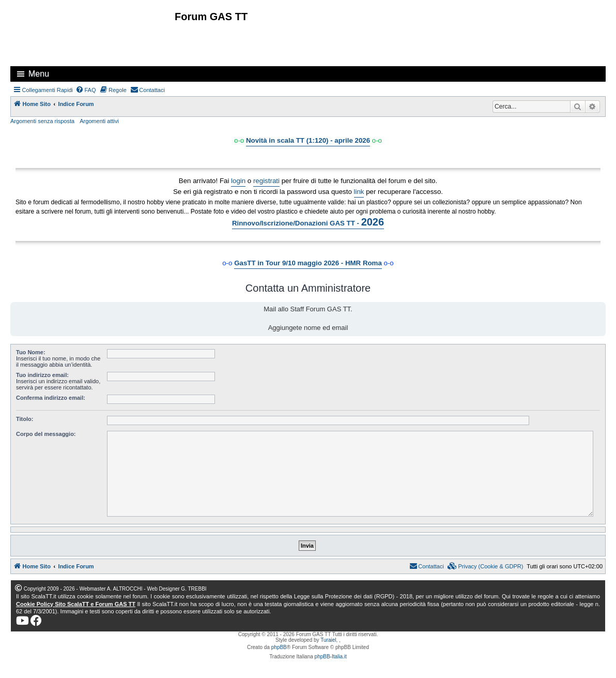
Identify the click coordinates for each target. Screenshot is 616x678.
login (238, 181)
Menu (39, 74)
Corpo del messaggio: (46, 434)
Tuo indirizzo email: (42, 375)
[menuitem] (86, 90)
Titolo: (25, 419)
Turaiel (328, 640)
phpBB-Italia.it (331, 657)
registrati (266, 181)
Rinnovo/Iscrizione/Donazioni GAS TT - (308, 222)
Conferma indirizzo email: (51, 398)
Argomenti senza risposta (42, 121)
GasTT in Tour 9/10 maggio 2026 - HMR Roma (308, 263)
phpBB (279, 647)
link (359, 192)
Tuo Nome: (31, 352)
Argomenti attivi (99, 121)
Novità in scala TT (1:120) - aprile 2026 (308, 140)
